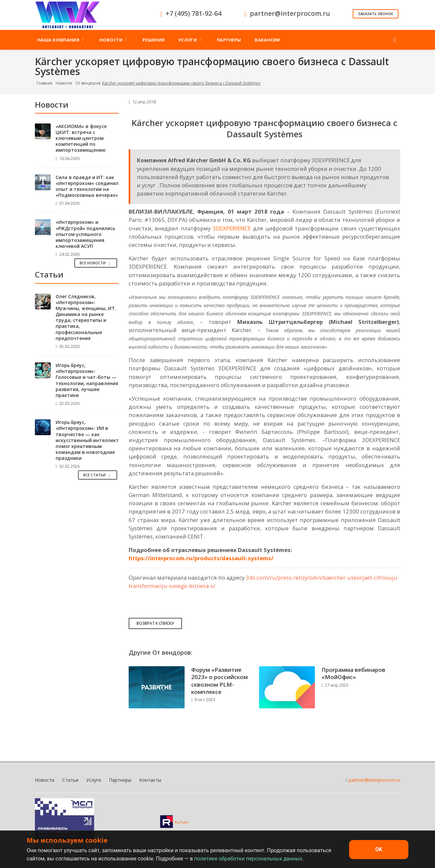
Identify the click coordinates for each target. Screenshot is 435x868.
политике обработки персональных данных (248, 859)
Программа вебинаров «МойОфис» (353, 673)
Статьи (70, 780)
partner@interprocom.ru (374, 780)
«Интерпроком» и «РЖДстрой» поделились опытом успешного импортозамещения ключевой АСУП (85, 234)
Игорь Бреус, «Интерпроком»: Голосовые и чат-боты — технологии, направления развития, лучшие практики (87, 380)
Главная (44, 83)
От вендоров (88, 83)
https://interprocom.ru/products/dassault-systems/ (201, 558)
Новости (64, 83)
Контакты (150, 780)
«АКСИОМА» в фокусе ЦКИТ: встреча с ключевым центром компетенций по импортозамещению (81, 138)
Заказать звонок (376, 14)
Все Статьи (98, 475)
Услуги (94, 780)
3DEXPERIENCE (232, 228)
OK (379, 849)
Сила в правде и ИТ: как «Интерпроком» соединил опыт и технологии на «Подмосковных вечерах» (87, 186)
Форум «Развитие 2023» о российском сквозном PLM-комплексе (219, 681)
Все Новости (96, 263)
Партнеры (120, 780)
